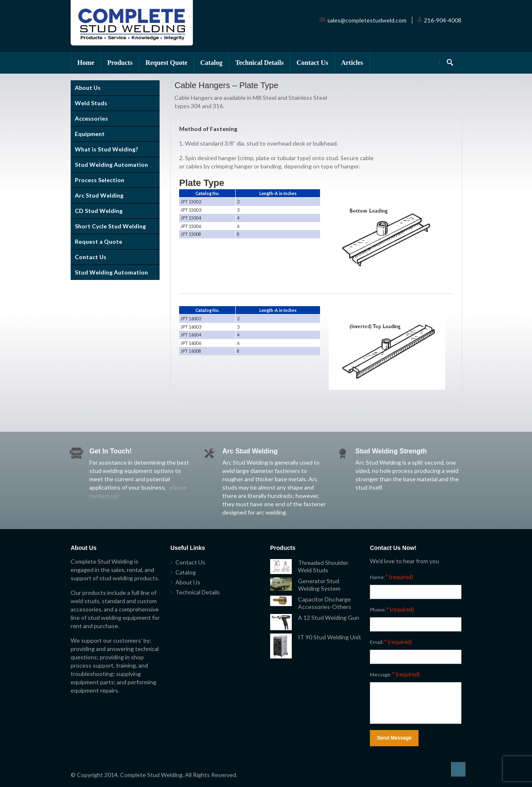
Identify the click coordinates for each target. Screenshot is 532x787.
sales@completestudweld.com (367, 20)
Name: (392, 577)
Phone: (392, 609)
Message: (395, 674)
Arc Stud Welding (99, 195)
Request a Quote (99, 241)
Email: (391, 642)
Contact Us (312, 63)
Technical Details (259, 63)
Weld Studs (91, 103)
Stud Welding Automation (111, 165)
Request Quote (166, 63)
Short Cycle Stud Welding (110, 226)
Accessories (91, 118)
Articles (352, 63)
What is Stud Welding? (106, 149)
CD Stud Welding (99, 211)
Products (120, 63)
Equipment (90, 134)
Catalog (211, 63)
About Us (88, 88)
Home (86, 63)
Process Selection (100, 180)
